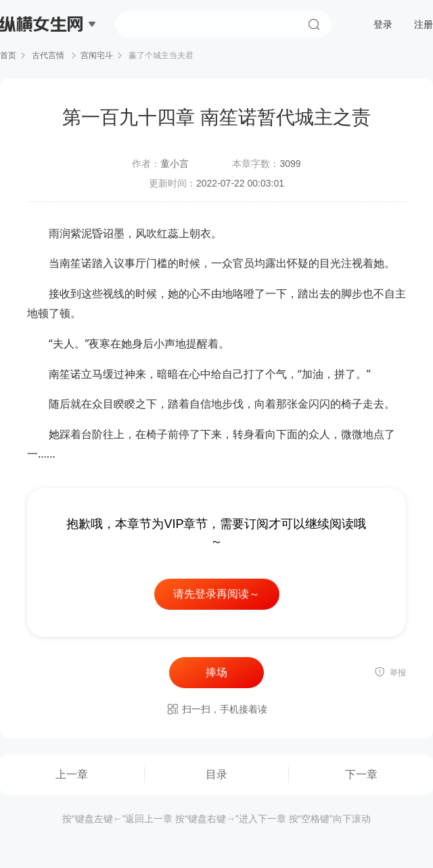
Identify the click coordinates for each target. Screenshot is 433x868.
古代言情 (48, 55)
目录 (216, 774)
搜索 (314, 24)
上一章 (72, 774)
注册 (424, 24)
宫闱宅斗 (97, 55)
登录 (383, 24)
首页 (8, 55)
